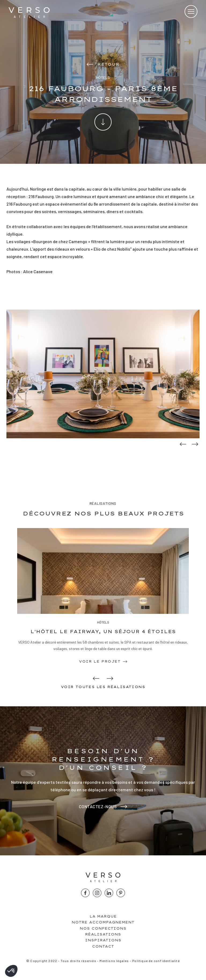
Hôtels (103, 622)
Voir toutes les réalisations (103, 687)
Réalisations (103, 934)
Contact (103, 946)
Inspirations (103, 940)
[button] (11, 971)
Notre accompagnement (103, 922)
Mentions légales (114, 961)
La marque (103, 916)
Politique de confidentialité (156, 961)
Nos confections (103, 928)
